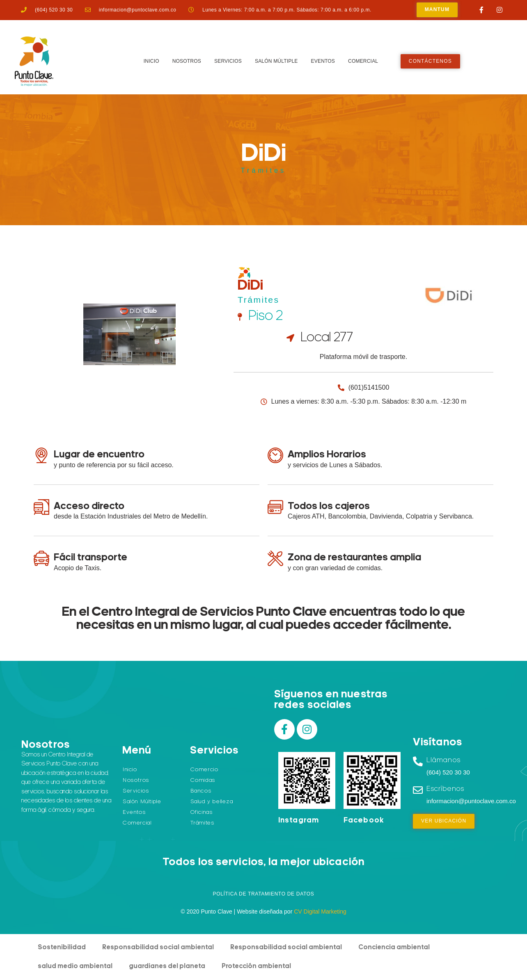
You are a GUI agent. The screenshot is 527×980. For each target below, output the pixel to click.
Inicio (151, 61)
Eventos (323, 61)
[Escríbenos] (418, 790)
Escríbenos (445, 789)
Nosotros (187, 61)
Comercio (205, 770)
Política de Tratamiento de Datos (263, 894)
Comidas (203, 780)
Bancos (201, 791)
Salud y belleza (212, 802)
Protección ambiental (256, 966)
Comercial (363, 61)
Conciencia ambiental (394, 948)
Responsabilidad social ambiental (158, 948)
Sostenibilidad (62, 948)
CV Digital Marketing (320, 911)
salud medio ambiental (75, 966)
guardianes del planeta (167, 966)
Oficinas (202, 812)
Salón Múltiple (276, 61)
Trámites (263, 170)
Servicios (228, 61)
